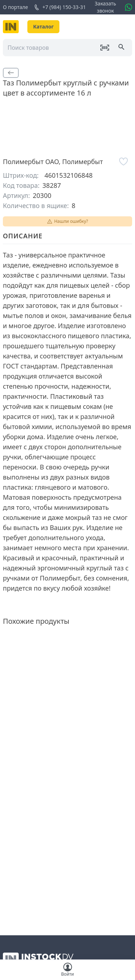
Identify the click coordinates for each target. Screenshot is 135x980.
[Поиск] (122, 48)
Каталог (43, 27)
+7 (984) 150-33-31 (60, 7)
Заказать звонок (105, 7)
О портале (15, 7)
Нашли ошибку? (67, 221)
